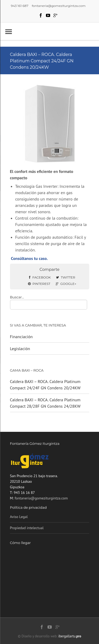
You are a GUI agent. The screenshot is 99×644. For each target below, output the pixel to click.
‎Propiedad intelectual (27, 528)
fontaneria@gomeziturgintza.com (41, 498)
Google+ (66, 284)
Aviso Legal (19, 517)
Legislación (20, 349)
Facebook (40, 277)
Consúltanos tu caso (29, 258)
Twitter (65, 277)
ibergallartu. (70, 636)
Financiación (21, 337)
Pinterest (39, 284)
